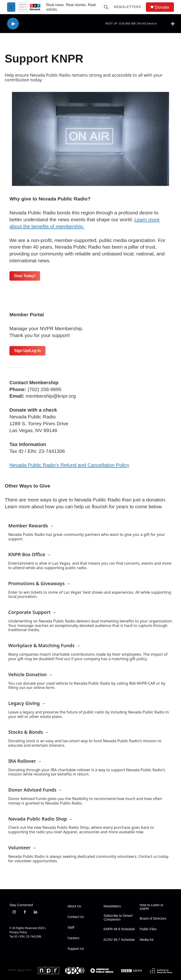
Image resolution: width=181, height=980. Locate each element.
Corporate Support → (32, 612)
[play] (13, 24)
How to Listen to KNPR (152, 907)
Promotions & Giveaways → (39, 583)
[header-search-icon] (106, 7)
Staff (71, 928)
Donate (162, 7)
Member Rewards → (31, 526)
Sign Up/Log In (27, 351)
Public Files (148, 929)
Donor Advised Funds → (35, 790)
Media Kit (147, 940)
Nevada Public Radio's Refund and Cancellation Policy (69, 465)
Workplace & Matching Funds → (44, 645)
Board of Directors (153, 919)
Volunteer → (22, 848)
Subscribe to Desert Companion (118, 918)
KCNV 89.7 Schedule (119, 940)
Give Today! (25, 276)
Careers (73, 938)
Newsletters (128, 7)
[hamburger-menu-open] (11, 7)
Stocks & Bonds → (29, 732)
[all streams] (174, 24)
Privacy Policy (18, 932)
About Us (74, 906)
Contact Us (76, 917)
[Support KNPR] (90, 139)
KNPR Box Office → (30, 554)
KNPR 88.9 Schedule (119, 929)
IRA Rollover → (25, 761)
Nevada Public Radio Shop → (41, 819)
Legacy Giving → (27, 703)
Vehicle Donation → (30, 674)
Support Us (76, 949)
